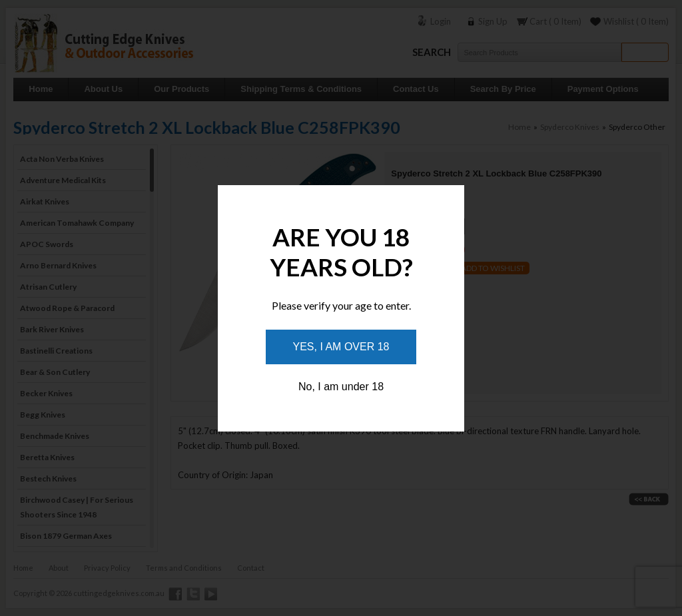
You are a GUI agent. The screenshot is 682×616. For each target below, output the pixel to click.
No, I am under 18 (341, 387)
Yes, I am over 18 (341, 347)
